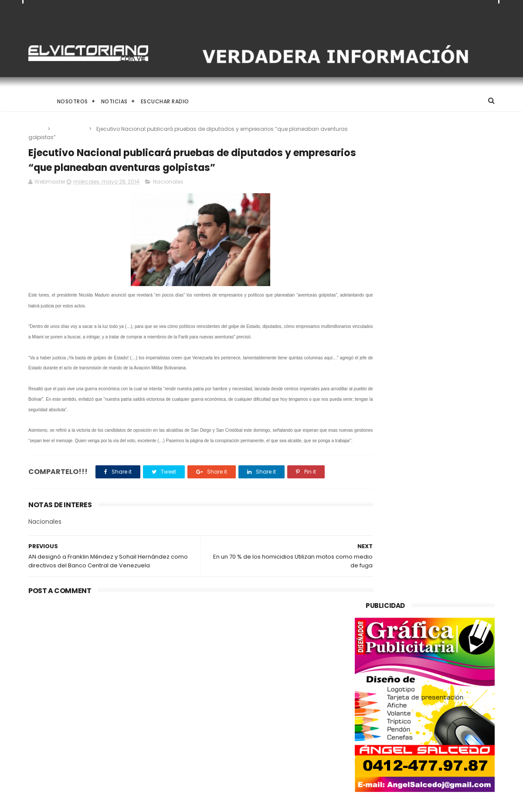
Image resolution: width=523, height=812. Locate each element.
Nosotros (73, 101)
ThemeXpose (77, 801)
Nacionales (70, 129)
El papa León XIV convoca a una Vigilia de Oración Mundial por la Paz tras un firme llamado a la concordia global (284, 670)
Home (36, 101)
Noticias (114, 101)
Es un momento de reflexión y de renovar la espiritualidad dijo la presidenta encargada (284, 757)
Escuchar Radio (165, 101)
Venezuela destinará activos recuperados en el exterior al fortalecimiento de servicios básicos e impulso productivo (100, 675)
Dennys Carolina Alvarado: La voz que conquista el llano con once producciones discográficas (282, 715)
